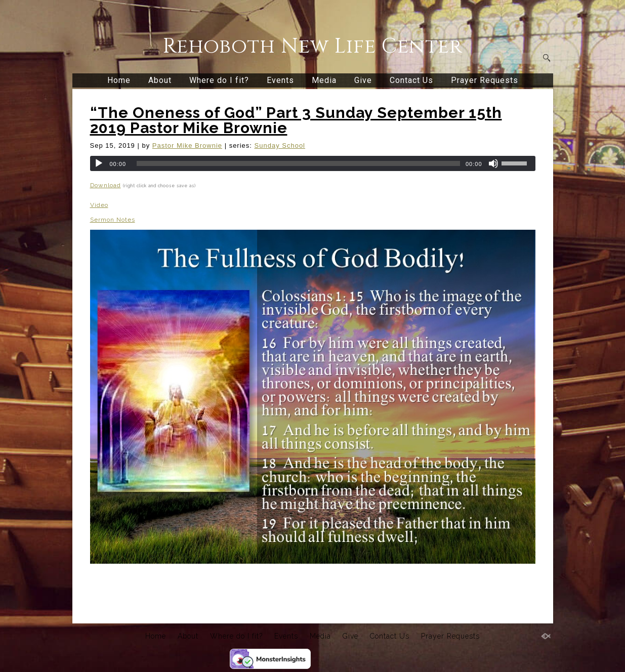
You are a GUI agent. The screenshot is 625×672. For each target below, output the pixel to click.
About (160, 80)
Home (119, 80)
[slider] (298, 163)
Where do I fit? (219, 80)
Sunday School (280, 145)
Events (280, 80)
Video (99, 205)
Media (324, 80)
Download (106, 185)
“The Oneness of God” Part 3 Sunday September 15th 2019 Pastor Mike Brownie (296, 120)
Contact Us (411, 80)
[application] (313, 163)
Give (363, 80)
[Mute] (493, 163)
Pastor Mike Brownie (187, 145)
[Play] (99, 163)
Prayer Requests (485, 80)
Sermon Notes (113, 220)
